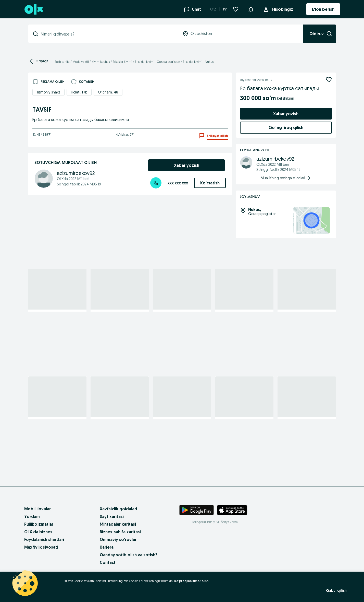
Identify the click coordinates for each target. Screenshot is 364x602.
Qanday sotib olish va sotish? (129, 555)
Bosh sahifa (62, 62)
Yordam (32, 516)
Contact (108, 562)
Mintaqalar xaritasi (118, 524)
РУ (225, 9)
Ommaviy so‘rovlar (118, 539)
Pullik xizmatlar (39, 524)
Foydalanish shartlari (44, 539)
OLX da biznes (38, 532)
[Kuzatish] (329, 80)
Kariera (107, 547)
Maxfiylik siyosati (41, 547)
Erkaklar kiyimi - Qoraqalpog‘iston (158, 62)
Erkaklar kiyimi (122, 62)
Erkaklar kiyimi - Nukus (198, 62)
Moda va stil (81, 62)
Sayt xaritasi (112, 516)
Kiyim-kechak (101, 62)
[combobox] (106, 34)
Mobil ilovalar (37, 509)
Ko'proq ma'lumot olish (191, 581)
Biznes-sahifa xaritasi (120, 532)
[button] (251, 9)
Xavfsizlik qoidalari (118, 509)
